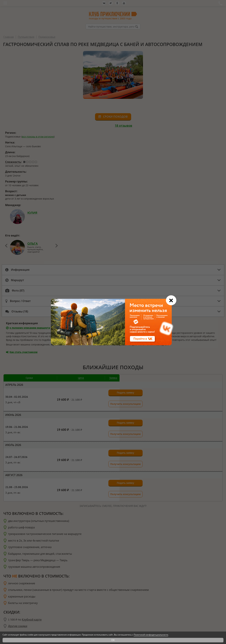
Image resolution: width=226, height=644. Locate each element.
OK (113, 640)
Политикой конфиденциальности (151, 635)
